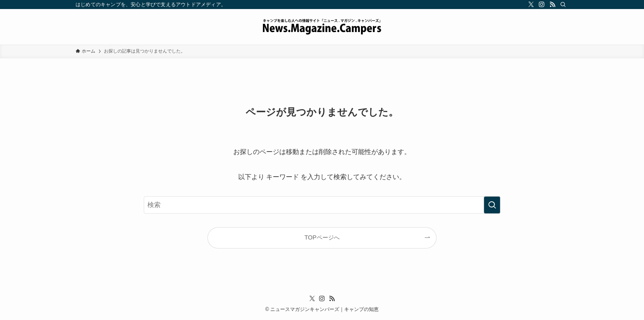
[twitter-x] (531, 5)
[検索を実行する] (492, 205)
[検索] (563, 5)
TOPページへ (322, 237)
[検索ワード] (322, 205)
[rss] (552, 5)
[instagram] (542, 5)
